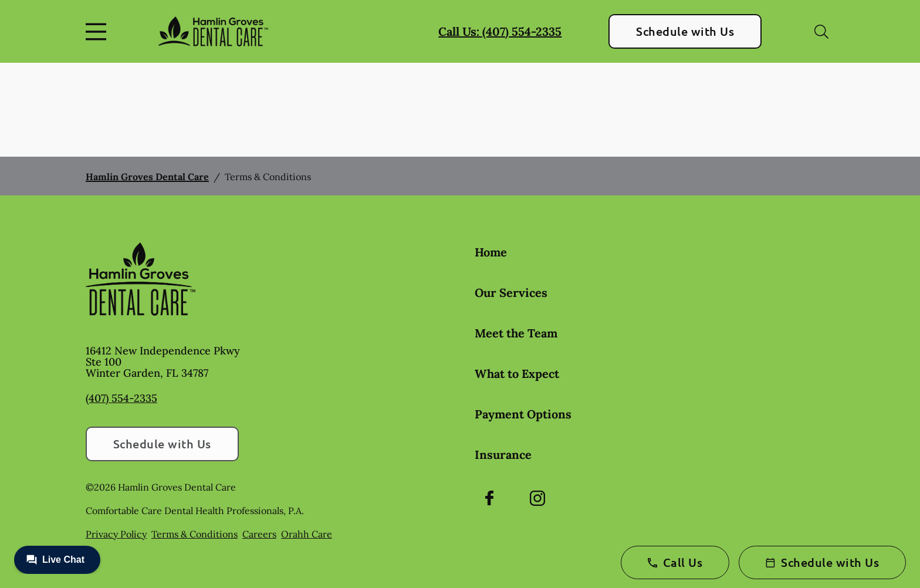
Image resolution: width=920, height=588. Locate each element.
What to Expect (517, 374)
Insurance (503, 454)
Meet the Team (516, 333)
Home (491, 252)
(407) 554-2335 (121, 398)
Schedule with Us (685, 31)
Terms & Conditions (195, 534)
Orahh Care (307, 534)
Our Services (511, 293)
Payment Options (523, 414)
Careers (259, 534)
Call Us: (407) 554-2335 (500, 31)
